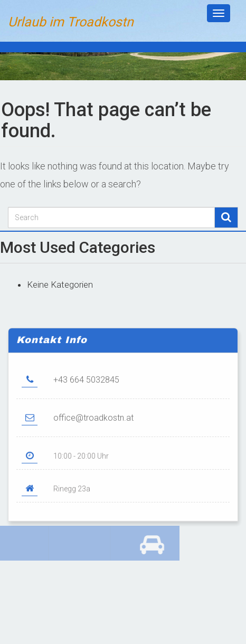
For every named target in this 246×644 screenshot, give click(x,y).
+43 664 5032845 (86, 387)
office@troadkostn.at (93, 425)
